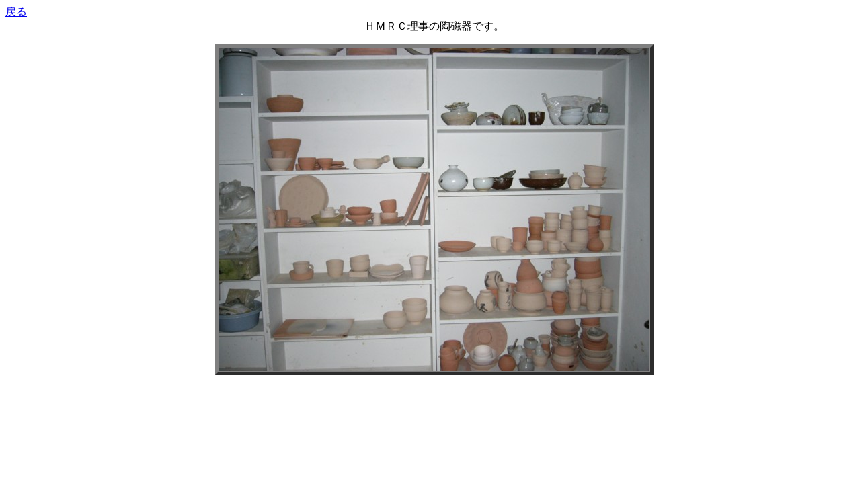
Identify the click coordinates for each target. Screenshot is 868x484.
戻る (16, 12)
